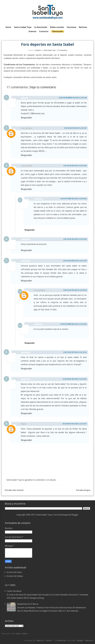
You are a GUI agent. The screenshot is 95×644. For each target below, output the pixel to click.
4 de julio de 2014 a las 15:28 (75, 166)
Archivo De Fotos (14, 572)
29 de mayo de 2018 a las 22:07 (75, 424)
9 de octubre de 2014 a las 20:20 (73, 199)
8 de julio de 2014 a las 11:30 (75, 261)
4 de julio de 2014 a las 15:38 (75, 239)
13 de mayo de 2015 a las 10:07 (75, 379)
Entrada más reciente (14, 490)
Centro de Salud (14, 591)
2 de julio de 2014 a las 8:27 (75, 128)
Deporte (38, 50)
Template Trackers (44, 641)
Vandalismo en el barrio (28, 604)
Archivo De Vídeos (15, 576)
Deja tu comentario (43, 87)
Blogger (75, 515)
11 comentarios (62, 50)
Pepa (23, 424)
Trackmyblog (60, 641)
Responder (27, 118)
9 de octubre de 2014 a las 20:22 (73, 324)
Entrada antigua (83, 490)
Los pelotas (26, 128)
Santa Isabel (22, 634)
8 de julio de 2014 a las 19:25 (75, 290)
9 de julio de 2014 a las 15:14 (75, 352)
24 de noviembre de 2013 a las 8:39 (73, 98)
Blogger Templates (85, 641)
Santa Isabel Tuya (49, 50)
